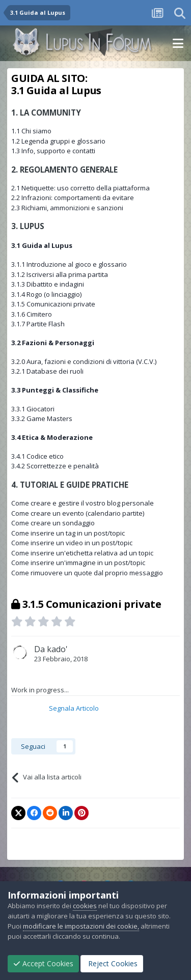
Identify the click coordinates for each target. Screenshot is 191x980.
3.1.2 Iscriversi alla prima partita (60, 274)
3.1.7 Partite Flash (38, 324)
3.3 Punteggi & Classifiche (55, 390)
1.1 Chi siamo (31, 131)
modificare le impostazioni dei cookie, (81, 926)
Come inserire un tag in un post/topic (68, 533)
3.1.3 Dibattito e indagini (48, 284)
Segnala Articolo (74, 708)
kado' (57, 649)
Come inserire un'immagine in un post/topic (78, 563)
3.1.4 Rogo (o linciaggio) (46, 294)
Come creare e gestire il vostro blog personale (83, 503)
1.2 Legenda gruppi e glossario (58, 141)
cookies (85, 906)
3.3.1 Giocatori (33, 409)
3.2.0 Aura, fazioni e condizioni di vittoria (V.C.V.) (84, 361)
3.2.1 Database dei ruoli (47, 371)
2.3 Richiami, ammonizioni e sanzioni (67, 208)
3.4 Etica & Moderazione (52, 437)
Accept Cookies (43, 963)
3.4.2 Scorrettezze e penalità (55, 466)
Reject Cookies (112, 963)
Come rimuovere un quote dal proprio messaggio (87, 573)
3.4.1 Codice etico (37, 456)
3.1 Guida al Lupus (42, 245)
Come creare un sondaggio (53, 523)
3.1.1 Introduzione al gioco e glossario (69, 264)
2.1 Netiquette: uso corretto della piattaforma (80, 188)
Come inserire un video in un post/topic (72, 543)
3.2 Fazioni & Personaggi (53, 343)
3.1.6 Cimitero (32, 314)
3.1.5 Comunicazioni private (53, 304)
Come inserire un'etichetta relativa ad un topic (82, 553)
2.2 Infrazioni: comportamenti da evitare (73, 198)
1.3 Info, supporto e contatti (53, 151)
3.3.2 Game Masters (42, 418)
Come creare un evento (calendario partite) (78, 513)
